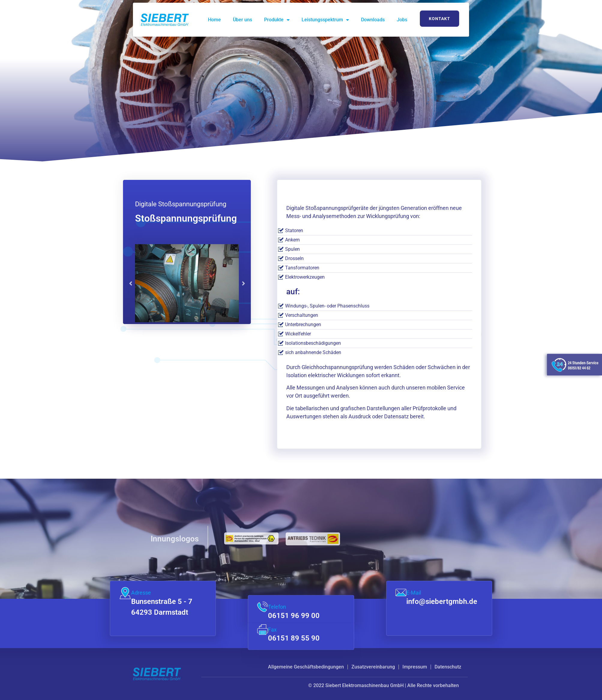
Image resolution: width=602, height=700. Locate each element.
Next (195, 283)
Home (214, 20)
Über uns (242, 20)
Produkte (277, 20)
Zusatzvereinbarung (373, 667)
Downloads (373, 20)
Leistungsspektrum (325, 20)
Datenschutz (448, 667)
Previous (83, 283)
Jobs (402, 20)
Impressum (415, 667)
